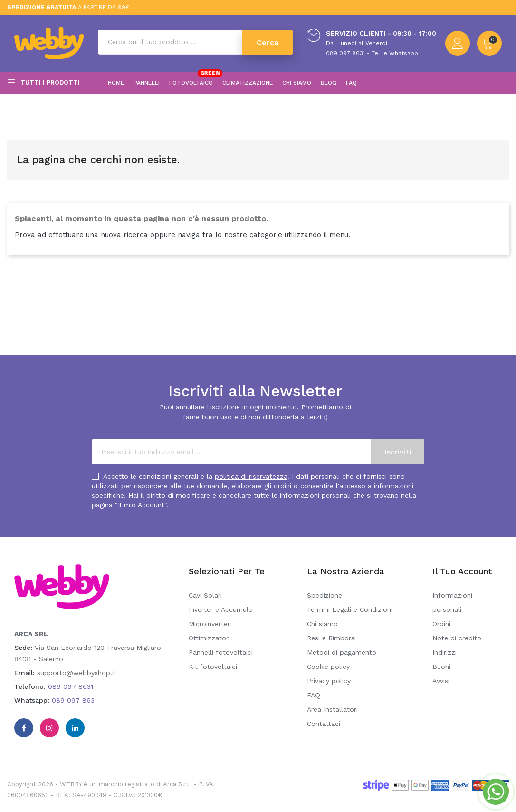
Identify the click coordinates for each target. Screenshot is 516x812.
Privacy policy (329, 681)
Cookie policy (328, 667)
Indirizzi (444, 652)
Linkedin (75, 728)
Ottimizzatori (209, 638)
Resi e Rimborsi (331, 638)
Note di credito (457, 638)
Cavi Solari (205, 595)
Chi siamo (322, 624)
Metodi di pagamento (342, 652)
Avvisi (441, 681)
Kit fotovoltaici (213, 667)
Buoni (441, 667)
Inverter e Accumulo (221, 609)
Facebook (24, 728)
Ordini (441, 624)
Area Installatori (332, 709)
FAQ (314, 695)
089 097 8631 (71, 686)
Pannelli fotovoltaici (221, 652)
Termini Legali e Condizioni (350, 609)
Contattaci (324, 724)
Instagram (49, 728)
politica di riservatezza (251, 476)
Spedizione (325, 595)
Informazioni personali (452, 602)
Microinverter (209, 624)
